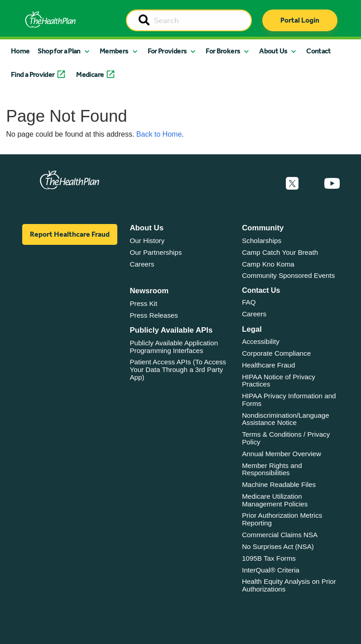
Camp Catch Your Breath (280, 252)
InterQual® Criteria (271, 570)
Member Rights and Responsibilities (272, 469)
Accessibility (261, 341)
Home (20, 51)
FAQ (249, 302)
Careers (142, 264)
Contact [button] (319, 51)
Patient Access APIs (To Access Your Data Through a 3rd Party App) (178, 369)
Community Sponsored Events (288, 275)
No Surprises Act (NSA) (278, 546)
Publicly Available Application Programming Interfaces (174, 347)
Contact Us (261, 290)
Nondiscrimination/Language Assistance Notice (286, 419)
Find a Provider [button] (33, 74)
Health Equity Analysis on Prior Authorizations (289, 585)
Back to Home (159, 134)
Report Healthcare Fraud (70, 234)
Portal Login (300, 20)
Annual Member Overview (282, 454)
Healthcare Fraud (268, 365)
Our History (147, 241)
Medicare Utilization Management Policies (275, 500)
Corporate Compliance (276, 353)
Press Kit (143, 303)
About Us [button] (273, 51)
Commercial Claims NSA (280, 535)
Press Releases (154, 315)
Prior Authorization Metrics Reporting (282, 519)
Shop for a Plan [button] (59, 51)
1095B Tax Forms (269, 558)
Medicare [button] (90, 74)
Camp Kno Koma (268, 264)
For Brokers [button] (223, 51)
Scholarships (262, 241)
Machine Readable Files (279, 484)
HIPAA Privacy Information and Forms (289, 400)
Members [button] (114, 51)
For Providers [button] (167, 51)
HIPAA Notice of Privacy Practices (279, 381)
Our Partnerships (156, 252)
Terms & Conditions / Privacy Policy (286, 438)
